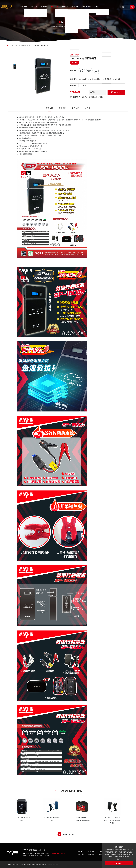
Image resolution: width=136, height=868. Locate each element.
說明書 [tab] (87, 113)
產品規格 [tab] (62, 113)
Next (127, 812)
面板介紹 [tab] (75, 113)
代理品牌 (65, 7)
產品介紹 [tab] (49, 113)
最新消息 (44, 7)
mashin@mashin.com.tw (58, 853)
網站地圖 (42, 865)
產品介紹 (55, 7)
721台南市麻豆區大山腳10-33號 (36, 850)
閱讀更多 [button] (119, 859)
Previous (9, 812)
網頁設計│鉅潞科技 (52, 865)
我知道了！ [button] (119, 863)
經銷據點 (75, 7)
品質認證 (34, 7)
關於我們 (24, 7)
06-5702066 (29, 853)
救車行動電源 (26, 46)
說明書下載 (87, 7)
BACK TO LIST (66, 834)
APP (96, 7)
